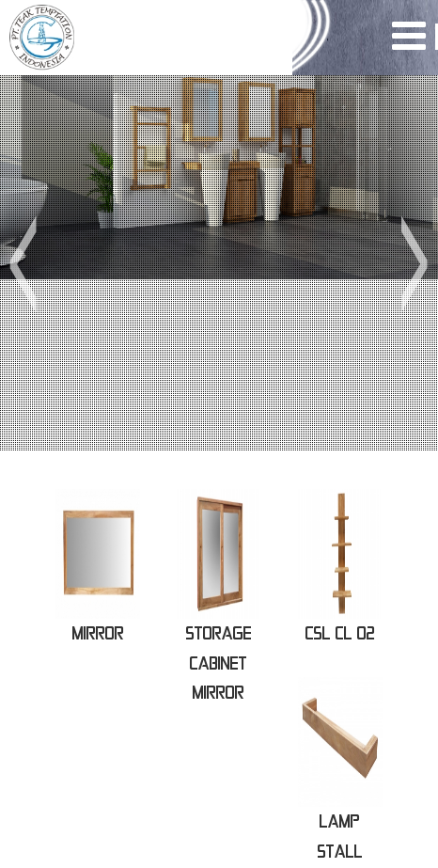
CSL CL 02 (340, 633)
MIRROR (98, 633)
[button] (22, 263)
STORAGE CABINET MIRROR (219, 663)
